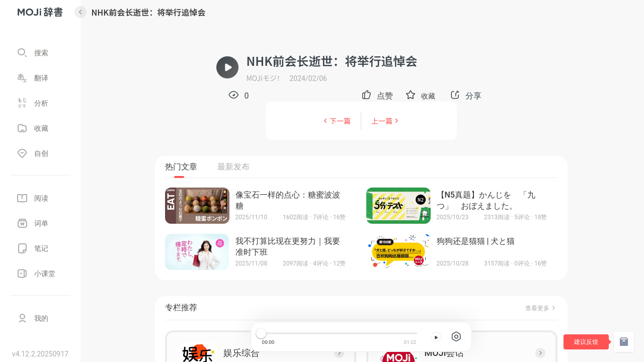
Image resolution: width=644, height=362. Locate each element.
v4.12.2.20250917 (40, 354)
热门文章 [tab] (181, 167)
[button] (421, 96)
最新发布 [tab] (233, 167)
